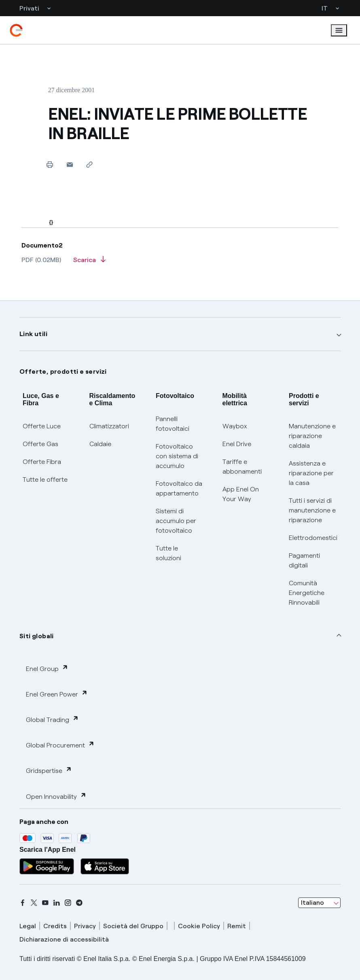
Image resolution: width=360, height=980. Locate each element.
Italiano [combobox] (312, 903)
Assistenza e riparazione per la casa (311, 473)
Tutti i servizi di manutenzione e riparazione (312, 510)
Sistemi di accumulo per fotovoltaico (176, 521)
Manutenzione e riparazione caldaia (312, 436)
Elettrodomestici (313, 538)
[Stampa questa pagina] (50, 164)
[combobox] (319, 903)
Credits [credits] (55, 926)
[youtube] (45, 903)
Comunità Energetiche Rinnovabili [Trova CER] (307, 593)
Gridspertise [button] (49, 770)
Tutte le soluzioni (168, 553)
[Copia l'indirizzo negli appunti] (90, 164)
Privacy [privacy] (85, 926)
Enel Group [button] (47, 668)
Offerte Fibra (42, 462)
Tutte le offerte (45, 479)
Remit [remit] (237, 926)
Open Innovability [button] (56, 796)
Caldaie (100, 444)
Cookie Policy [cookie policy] (199, 926)
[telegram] (79, 903)
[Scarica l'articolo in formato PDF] (89, 262)
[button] (70, 164)
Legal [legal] (28, 926)
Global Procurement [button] (60, 745)
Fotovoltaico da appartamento (179, 488)
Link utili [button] (33, 334)
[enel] (16, 30)
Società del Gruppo (133, 926)
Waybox (235, 426)
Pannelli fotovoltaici (173, 424)
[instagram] (68, 903)
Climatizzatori (109, 426)
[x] (34, 903)
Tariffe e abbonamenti (242, 467)
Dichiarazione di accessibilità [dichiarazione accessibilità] (64, 939)
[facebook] (23, 903)
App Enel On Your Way (241, 494)
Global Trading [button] (52, 719)
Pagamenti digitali (304, 560)
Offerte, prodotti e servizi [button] (63, 371)
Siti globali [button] (37, 636)
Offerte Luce (42, 426)
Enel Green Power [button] (57, 694)
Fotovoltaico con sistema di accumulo (177, 456)
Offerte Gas (40, 444)
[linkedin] (57, 903)
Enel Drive (237, 444)
